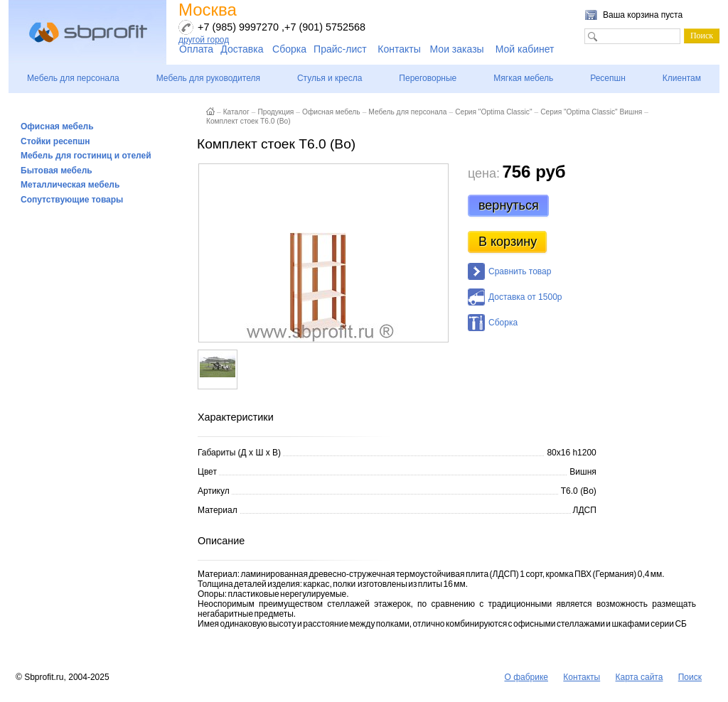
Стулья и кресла (330, 78)
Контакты (399, 49)
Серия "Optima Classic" (493, 112)
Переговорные (428, 78)
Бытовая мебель (57, 171)
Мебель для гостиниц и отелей (86, 156)
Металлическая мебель (70, 185)
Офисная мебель (57, 126)
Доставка (242, 49)
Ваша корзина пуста (643, 15)
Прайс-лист (340, 49)
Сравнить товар (520, 271)
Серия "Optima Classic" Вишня (591, 112)
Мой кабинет (525, 49)
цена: (484, 173)
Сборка (289, 49)
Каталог (236, 112)
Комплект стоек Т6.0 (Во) (248, 121)
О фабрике (526, 677)
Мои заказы (457, 49)
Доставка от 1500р (525, 297)
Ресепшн (608, 78)
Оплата (196, 49)
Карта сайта (639, 677)
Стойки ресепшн (55, 141)
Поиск (690, 677)
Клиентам (682, 78)
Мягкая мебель (523, 78)
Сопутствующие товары (72, 200)
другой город (204, 40)
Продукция (275, 112)
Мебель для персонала (73, 78)
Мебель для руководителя (208, 78)
